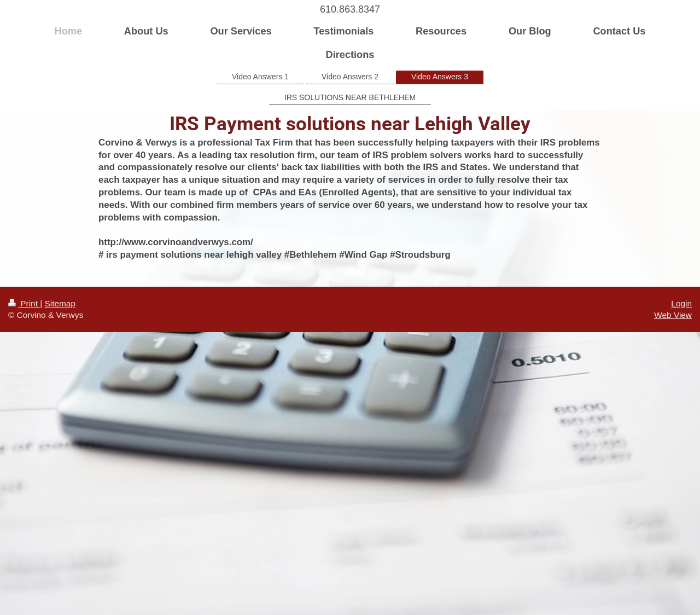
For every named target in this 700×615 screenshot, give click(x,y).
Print (24, 303)
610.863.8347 (350, 9)
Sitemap (60, 303)
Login (681, 303)
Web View (673, 315)
